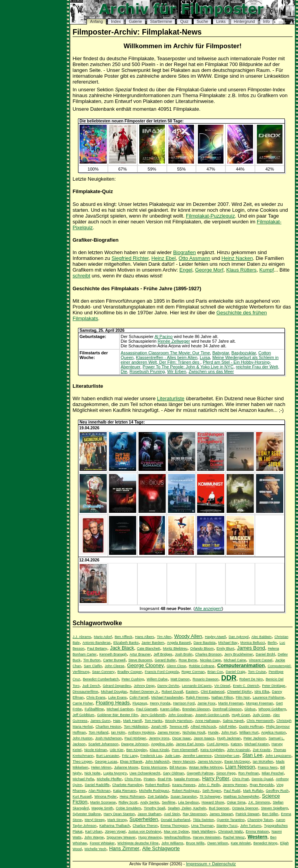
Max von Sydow (176, 831)
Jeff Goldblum (83, 715)
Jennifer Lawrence (197, 756)
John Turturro (251, 826)
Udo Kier (117, 750)
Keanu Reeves (184, 785)
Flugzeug (139, 703)
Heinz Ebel (164, 258)
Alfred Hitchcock (203, 727)
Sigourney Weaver (121, 837)
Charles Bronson (208, 654)
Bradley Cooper (130, 672)
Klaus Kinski (159, 750)
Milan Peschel (273, 773)
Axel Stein (172, 814)
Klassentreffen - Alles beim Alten (166, 357)
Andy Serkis (150, 802)
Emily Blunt (225, 648)
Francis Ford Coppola (162, 672)
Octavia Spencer (245, 808)
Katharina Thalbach (115, 826)
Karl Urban (94, 831)
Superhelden (144, 819)
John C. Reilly (209, 785)
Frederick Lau (151, 756)
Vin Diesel (222, 686)
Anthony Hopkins (141, 732)
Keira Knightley (212, 750)
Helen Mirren (101, 767)
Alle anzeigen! (208, 608)
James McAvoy (210, 762)
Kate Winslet (241, 843)
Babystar (221, 353)
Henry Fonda (160, 703)
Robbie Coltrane (202, 666)
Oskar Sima (236, 802)
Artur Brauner (140, 654)
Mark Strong (117, 820)
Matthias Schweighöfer (241, 797)
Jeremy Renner (235, 785)
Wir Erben (177, 371)
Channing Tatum (260, 820)
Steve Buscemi (140, 660)
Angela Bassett (179, 643)
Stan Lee (252, 755)
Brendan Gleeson (196, 709)
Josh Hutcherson (108, 738)
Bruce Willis (195, 843)
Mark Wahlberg (204, 831)
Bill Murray (178, 767)
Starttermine (161, 22)
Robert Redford (157, 785)
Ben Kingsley (136, 750)
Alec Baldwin (262, 637)
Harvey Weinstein (207, 837)
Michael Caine (235, 660)
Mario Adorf (103, 637)
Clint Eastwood (212, 692)
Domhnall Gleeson (227, 709)
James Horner (169, 732)
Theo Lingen (82, 762)
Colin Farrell (139, 697)
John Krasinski (238, 750)
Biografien (185, 252)
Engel (186, 270)
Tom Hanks (153, 721)
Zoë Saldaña (158, 797)
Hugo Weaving (150, 837)
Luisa (205, 357)
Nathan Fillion (222, 697)
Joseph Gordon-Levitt (212, 715)
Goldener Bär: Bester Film (117, 715)
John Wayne (94, 837)
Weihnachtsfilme (177, 837)
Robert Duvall (172, 692)
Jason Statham (150, 814)
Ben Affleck (123, 637)
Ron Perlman (249, 773)
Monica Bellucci (252, 643)
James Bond (251, 648)
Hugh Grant (241, 715)
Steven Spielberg (275, 808)
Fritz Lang (130, 756)
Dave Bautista (205, 643)
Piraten (149, 779)
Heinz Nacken (237, 258)
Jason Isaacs (204, 738)
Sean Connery (103, 672)
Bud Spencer (219, 808)
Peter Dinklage (274, 686)
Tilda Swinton (203, 820)
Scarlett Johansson (103, 744)
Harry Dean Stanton (119, 814)
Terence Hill (178, 727)
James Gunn (100, 721)
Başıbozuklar (243, 353)
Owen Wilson (218, 843)
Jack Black (122, 648)
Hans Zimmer (124, 848)
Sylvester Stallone (87, 814)
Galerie (135, 22)
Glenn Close (176, 666)
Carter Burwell (114, 660)
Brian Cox (215, 672)
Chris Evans (96, 697)
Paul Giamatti (147, 709)
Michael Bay (228, 643)
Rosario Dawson (205, 679)
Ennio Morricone (154, 767)
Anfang (96, 22)
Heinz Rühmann (132, 797)
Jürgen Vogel (115, 831)
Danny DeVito (168, 686)
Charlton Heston (108, 727)
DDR (229, 678)
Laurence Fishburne (268, 697)
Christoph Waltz (230, 831)
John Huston (82, 738)
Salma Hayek (233, 721)
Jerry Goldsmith (153, 715)
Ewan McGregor (237, 762)
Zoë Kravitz (262, 750)
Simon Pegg (226, 773)
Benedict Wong (265, 843)
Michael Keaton (257, 744)
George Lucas (106, 762)
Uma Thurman (202, 826)
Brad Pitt (164, 779)
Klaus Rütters (241, 270)
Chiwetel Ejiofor (239, 692)
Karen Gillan (170, 709)
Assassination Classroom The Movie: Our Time (165, 353)
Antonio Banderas (96, 643)
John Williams (172, 843)
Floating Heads (113, 703)
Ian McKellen (263, 762)
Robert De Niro (251, 679)
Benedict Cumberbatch (101, 679)
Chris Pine (133, 779)
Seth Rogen (211, 791)
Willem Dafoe (157, 679)
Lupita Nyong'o (115, 773)
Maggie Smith (102, 808)
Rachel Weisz (234, 837)
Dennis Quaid (262, 779)
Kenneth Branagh (113, 654)
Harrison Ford (184, 703)
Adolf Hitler (227, 727)
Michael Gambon (120, 709)
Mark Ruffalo (253, 791)
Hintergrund (244, 22)
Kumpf (267, 270)
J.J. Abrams (82, 637)
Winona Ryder (106, 797)
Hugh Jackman (229, 738)
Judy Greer (261, 715)
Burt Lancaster (108, 756)
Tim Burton (92, 660)
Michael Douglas (114, 692)
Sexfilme (169, 802)
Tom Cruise (257, 672)
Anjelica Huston (273, 732)
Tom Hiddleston (136, 727)
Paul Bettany (97, 648)
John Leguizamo (278, 756)
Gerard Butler (165, 660)
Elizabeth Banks (126, 643)
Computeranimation (241, 665)
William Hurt (249, 732)
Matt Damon (180, 679)
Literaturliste (171, 398)
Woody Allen (188, 636)
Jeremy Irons (159, 738)
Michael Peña (83, 779)
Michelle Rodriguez (154, 791)
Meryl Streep (95, 820)
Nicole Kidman (96, 750)
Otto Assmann (194, 258)
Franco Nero (268, 767)
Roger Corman (193, 672)
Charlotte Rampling (127, 785)
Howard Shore (213, 802)
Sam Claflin (93, 666)
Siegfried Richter (130, 258)
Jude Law (172, 756)
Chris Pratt (240, 779)
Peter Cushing (133, 679)
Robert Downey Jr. (144, 692)
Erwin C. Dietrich (246, 686)
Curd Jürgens (217, 744)
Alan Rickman (99, 791)
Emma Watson (257, 831)
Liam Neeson (240, 767)
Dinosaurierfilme (85, 692)
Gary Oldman (173, 773)
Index (116, 22)
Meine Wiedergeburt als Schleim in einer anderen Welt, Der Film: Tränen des (200, 360)
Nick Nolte (92, 773)
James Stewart (221, 814)
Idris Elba (262, 692)
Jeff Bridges (163, 654)
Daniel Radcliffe (97, 785)
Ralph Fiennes (197, 697)
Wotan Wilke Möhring (206, 767)
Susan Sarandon (184, 797)
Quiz (184, 22)
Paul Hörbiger (135, 738)
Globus (250, 709)
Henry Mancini (184, 762)
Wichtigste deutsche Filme (138, 843)
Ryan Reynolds (262, 785)
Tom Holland (98, 732)
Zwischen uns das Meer (211, 371)
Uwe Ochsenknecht (145, 773)
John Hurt (229, 732)
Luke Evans (118, 697)
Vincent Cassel (261, 660)
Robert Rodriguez (186, 791)
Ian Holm (118, 732)
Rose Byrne (188, 660)
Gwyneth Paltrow (200, 773)
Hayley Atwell (215, 637)
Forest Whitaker (102, 843)
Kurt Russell (82, 797)
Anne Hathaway (208, 721)
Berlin (272, 643)
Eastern (192, 692)
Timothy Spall (154, 808)
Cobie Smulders (129, 808)
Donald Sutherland (176, 820)
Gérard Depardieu (117, 686)
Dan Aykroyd (238, 637)
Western (257, 837)
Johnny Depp (144, 686)
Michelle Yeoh (95, 849)
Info (266, 22)
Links (221, 22)
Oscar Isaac (181, 738)
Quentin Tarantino (231, 820)
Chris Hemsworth (260, 721)
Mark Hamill (132, 721)
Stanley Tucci (227, 826)
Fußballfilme (94, 709)
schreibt (81, 276)
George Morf (209, 270)
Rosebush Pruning (147, 371)
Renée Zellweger (174, 341)
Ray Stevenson (195, 814)
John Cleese (115, 666)
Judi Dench (91, 686)
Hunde (213, 732)
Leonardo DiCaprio (197, 686)
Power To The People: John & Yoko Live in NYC (188, 367)
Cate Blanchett (149, 648)
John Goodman (180, 715)
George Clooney (146, 665)
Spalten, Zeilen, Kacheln (187, 808)
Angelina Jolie (162, 744)
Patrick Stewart (247, 814)
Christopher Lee (227, 756)
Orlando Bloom (202, 648)
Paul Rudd (232, 791)
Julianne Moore (126, 767)
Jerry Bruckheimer (239, 654)
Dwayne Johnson (135, 744)
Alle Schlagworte (161, 848)
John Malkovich (157, 762)
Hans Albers (145, 637)
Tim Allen (164, 637)
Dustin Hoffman (251, 727)
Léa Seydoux (188, 802)
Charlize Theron (145, 826)
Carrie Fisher (83, 703)
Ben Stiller (270, 814)
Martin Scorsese (103, 802)
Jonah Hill (159, 727)
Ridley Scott (128, 802)
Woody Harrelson (178, 721)
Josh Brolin (184, 654)
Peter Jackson (255, 738)
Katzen (236, 744)
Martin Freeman (231, 703)
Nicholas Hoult (194, 732)
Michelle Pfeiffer (109, 779)
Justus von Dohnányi (145, 831)
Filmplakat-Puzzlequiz (210, 216)
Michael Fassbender (167, 697)
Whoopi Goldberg (272, 709)
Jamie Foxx (207, 703)
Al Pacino (164, 336)
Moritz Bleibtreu (175, 648)
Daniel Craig (236, 672)
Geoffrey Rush (277, 791)
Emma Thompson (175, 826)
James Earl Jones (190, 744)
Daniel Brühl (265, 654)
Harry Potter (216, 778)
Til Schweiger (210, 797)
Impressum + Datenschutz (211, 864)
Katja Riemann (125, 791)
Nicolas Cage (210, 660)
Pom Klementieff (185, 750)
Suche (202, 22)
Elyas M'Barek (131, 762)
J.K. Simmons (259, 802)
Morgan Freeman (260, 703)
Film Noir (243, 697)
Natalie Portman (186, 779)
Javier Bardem (153, 643)
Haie (117, 721)
